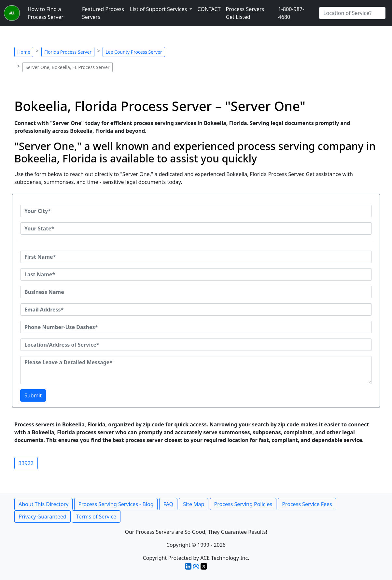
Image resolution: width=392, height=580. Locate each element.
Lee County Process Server (134, 52)
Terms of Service (96, 517)
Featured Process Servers (103, 13)
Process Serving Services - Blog (116, 504)
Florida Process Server (68, 52)
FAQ (168, 504)
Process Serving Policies (243, 504)
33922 (26, 463)
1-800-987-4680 (291, 13)
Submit (33, 395)
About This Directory (43, 504)
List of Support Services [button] (159, 9)
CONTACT (209, 9)
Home (24, 52)
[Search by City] (352, 13)
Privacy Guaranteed (42, 517)
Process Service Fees (307, 504)
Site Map (194, 504)
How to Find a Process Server (46, 13)
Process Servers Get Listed (245, 13)
